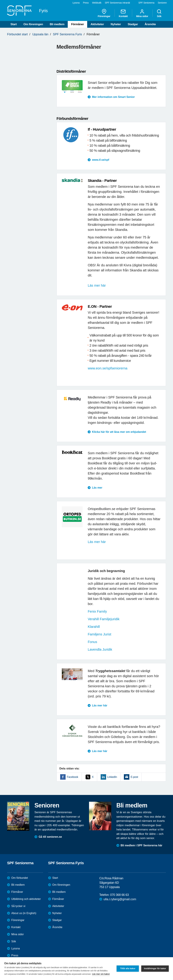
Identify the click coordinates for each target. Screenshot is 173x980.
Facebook (73, 777)
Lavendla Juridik (100, 649)
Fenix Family (97, 611)
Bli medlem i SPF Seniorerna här (141, 845)
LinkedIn (112, 777)
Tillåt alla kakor (128, 969)
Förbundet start (17, 34)
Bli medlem (57, 24)
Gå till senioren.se (50, 837)
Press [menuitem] (86, 3)
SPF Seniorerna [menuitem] (146, 3)
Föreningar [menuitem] (104, 13)
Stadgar (133, 24)
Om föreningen (33, 24)
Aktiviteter (97, 24)
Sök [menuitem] (159, 13)
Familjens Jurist (99, 634)
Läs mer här (97, 285)
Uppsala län (40, 34)
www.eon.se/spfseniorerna (108, 368)
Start (14, 24)
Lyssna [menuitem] (76, 3)
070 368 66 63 (119, 895)
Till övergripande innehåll (0, 0)
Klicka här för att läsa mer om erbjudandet (119, 432)
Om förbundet (20, 878)
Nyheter (116, 24)
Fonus (93, 642)
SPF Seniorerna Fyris (67, 34)
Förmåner (77, 24)
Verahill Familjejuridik (104, 619)
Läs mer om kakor (101, 974)
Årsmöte (150, 24)
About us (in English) (24, 913)
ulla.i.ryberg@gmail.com (120, 899)
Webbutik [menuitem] (97, 3)
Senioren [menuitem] (162, 3)
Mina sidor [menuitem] (142, 13)
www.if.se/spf (101, 160)
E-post (134, 777)
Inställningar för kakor (155, 969)
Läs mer (97, 488)
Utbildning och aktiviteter (26, 899)
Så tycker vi (18, 906)
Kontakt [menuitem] (123, 13)
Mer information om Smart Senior (113, 97)
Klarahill (94, 627)
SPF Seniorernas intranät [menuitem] (117, 3)
